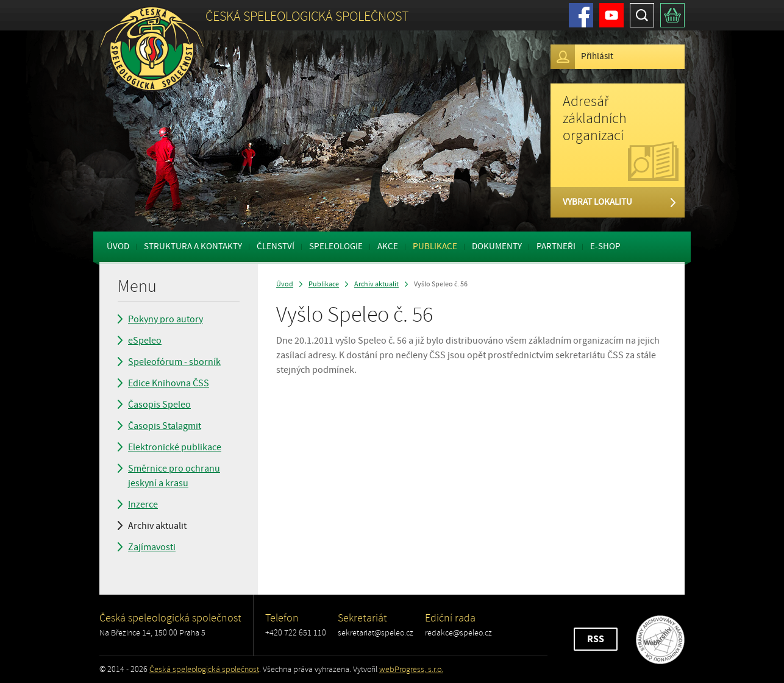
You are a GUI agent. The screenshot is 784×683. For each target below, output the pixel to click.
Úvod (118, 246)
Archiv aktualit (157, 526)
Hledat (642, 15)
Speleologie (336, 246)
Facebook (581, 15)
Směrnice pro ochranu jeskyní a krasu (174, 476)
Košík (672, 15)
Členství (276, 246)
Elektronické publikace (175, 447)
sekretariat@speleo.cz (376, 633)
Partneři (556, 246)
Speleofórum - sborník (174, 362)
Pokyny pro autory (166, 319)
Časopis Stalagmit (165, 426)
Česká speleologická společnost (204, 669)
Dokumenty (497, 246)
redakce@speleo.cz (458, 633)
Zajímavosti (152, 547)
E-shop (605, 246)
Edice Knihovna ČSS (169, 383)
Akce (388, 246)
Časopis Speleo (159, 405)
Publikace (435, 246)
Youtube (611, 15)
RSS (596, 639)
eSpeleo (145, 341)
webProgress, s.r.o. (411, 669)
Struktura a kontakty (193, 246)
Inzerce (143, 504)
